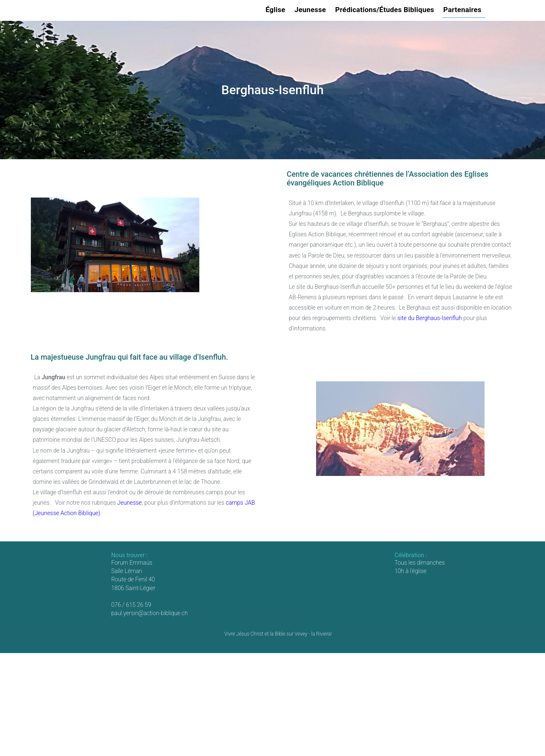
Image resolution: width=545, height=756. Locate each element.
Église (277, 10)
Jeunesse (311, 10)
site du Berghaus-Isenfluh (429, 318)
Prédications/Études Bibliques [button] (386, 10)
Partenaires (463, 10)
